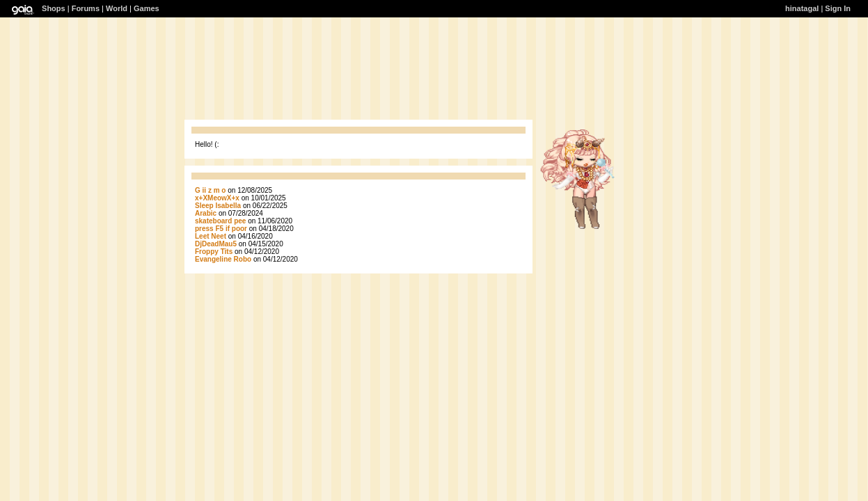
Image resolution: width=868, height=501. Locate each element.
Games (147, 8)
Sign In (838, 8)
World (117, 8)
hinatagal (802, 8)
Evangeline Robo (223, 259)
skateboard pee (220, 221)
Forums (86, 8)
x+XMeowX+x (217, 198)
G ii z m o (210, 190)
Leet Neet (211, 236)
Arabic (206, 213)
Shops (54, 8)
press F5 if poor (222, 229)
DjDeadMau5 (216, 244)
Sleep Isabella (218, 206)
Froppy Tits (214, 252)
